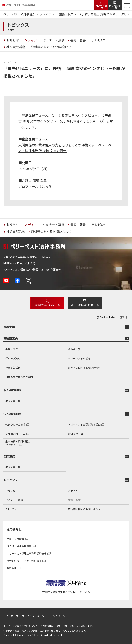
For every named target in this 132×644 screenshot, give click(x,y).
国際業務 (9, 456)
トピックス (11, 480)
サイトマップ (11, 616)
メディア (73, 491)
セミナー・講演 (14, 500)
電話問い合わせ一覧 (47, 305)
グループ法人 (13, 358)
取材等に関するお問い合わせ (84, 368)
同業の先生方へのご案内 (19, 377)
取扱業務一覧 (13, 401)
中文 (114, 317)
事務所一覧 (74, 349)
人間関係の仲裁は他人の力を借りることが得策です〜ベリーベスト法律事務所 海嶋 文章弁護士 (65, 148)
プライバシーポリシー (34, 616)
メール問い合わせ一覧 (85, 305)
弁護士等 (9, 327)
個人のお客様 (12, 390)
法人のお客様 (12, 414)
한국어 (123, 317)
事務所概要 (12, 349)
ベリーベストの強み (79, 358)
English (104, 317)
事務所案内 (11, 338)
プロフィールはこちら (35, 186)
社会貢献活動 (13, 368)
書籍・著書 (74, 500)
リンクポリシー (59, 616)
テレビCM (11, 509)
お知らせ (10, 491)
